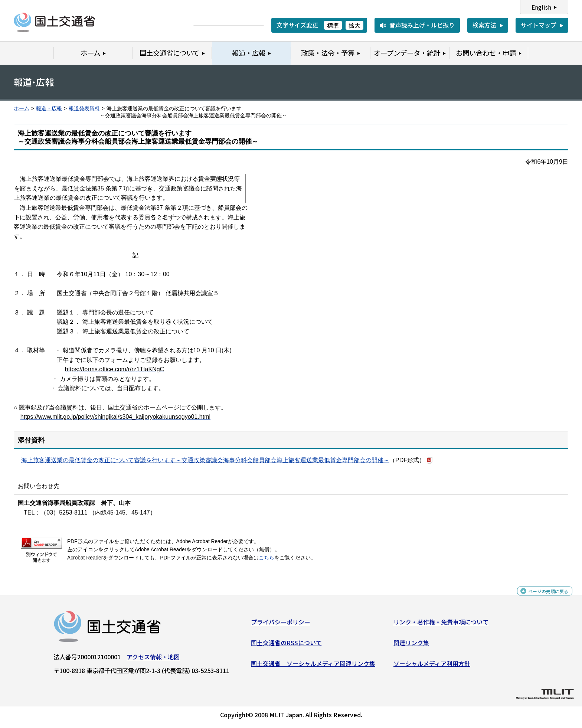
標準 (333, 25)
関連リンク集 (411, 646)
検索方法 (484, 25)
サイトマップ (539, 25)
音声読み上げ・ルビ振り (422, 25)
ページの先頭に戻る (542, 598)
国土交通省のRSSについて (286, 646)
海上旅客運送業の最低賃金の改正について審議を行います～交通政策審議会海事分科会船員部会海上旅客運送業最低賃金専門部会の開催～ (205, 460)
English (541, 7)
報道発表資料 (84, 109)
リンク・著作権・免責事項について (441, 625)
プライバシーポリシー (281, 625)
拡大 (354, 25)
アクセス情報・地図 (153, 660)
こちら (267, 558)
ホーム (22, 109)
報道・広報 (49, 109)
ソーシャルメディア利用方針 (432, 666)
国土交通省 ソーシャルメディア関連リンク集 (313, 666)
